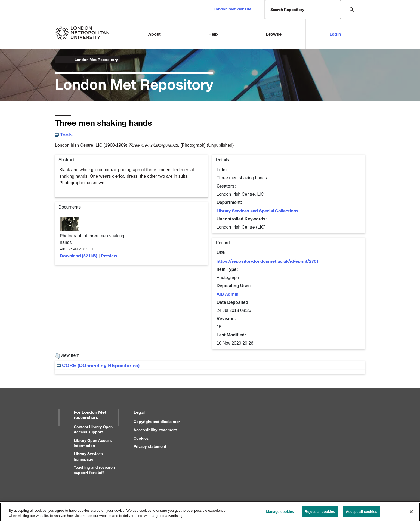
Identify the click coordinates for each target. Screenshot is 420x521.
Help (213, 34)
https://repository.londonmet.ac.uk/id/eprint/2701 (268, 261)
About (155, 34)
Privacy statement (150, 446)
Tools (64, 134)
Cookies (141, 438)
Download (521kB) (79, 255)
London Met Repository (96, 59)
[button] (58, 356)
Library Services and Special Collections (257, 211)
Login (335, 34)
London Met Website (232, 9)
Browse (274, 34)
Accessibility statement (155, 430)
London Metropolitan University (59, 60)
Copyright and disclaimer (157, 422)
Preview (109, 255)
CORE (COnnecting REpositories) (98, 365)
